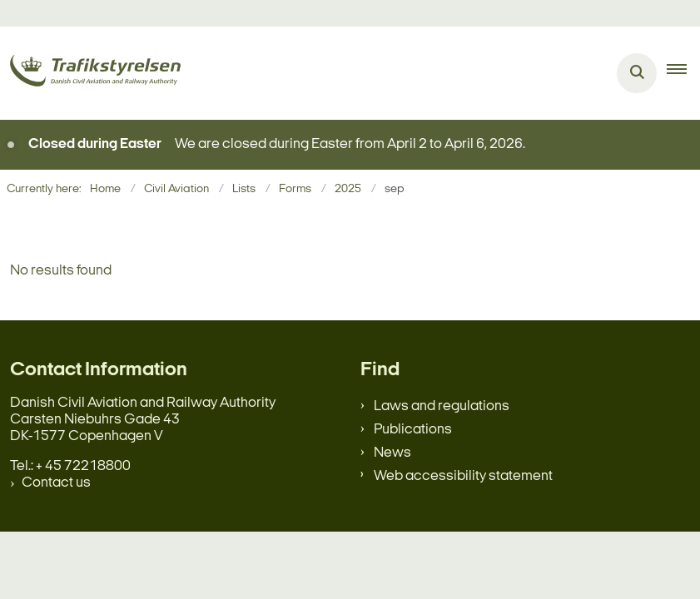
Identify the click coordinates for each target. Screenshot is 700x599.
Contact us (56, 483)
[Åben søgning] (637, 73)
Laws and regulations (442, 406)
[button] (683, 73)
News (392, 453)
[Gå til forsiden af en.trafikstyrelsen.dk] (90, 74)
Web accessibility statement (463, 476)
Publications (413, 430)
